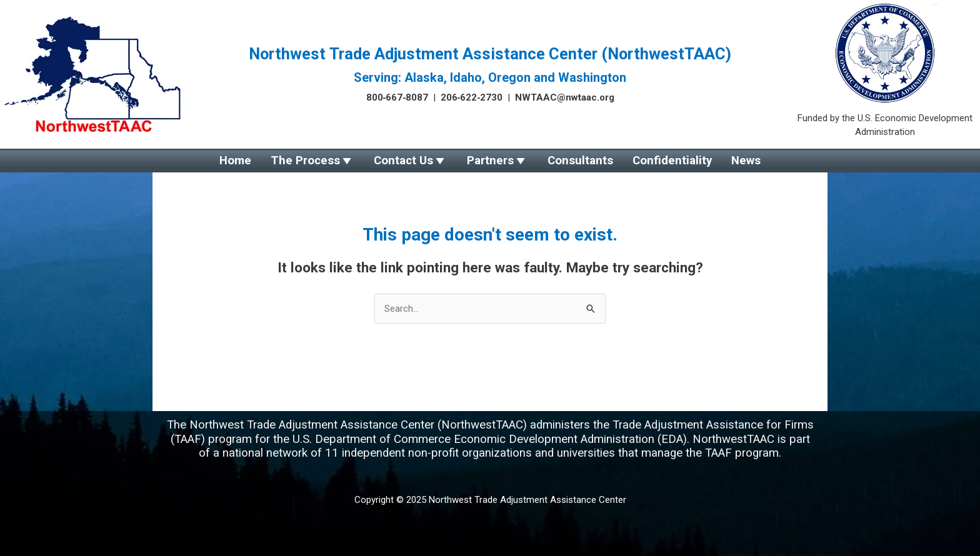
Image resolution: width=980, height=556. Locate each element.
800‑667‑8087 (397, 97)
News (723, 161)
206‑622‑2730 (472, 97)
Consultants (573, 161)
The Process (321, 161)
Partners (490, 161)
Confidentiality (657, 161)
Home (258, 161)
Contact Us (411, 161)
